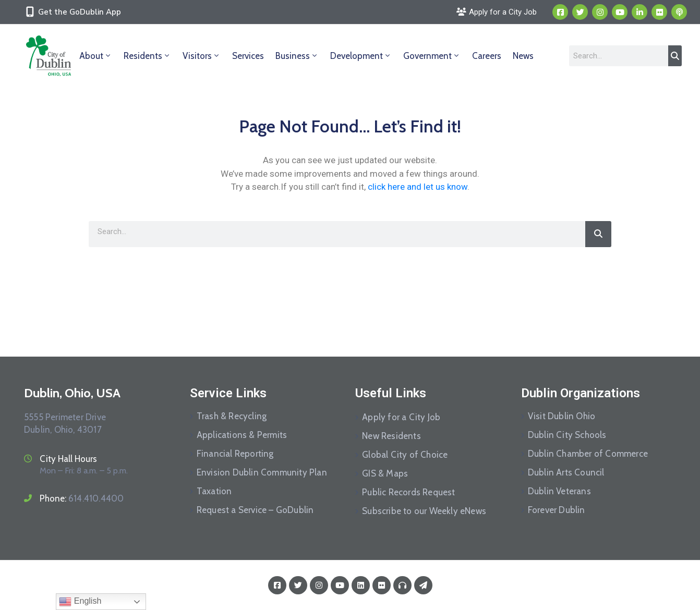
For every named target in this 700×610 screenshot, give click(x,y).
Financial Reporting (235, 454)
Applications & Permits (242, 435)
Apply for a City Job (401, 417)
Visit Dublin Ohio (562, 416)
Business (297, 56)
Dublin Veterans (559, 491)
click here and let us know (418, 187)
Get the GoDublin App (80, 12)
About (96, 56)
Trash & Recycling (232, 416)
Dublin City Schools (567, 435)
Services (248, 56)
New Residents (391, 436)
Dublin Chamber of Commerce (588, 454)
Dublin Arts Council (566, 472)
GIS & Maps (385, 473)
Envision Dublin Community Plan (262, 472)
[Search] (675, 56)
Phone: (82, 498)
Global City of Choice (405, 455)
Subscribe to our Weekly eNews (424, 511)
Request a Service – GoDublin (255, 510)
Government (432, 56)
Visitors (202, 56)
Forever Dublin (557, 510)
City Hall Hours (68, 459)
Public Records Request (408, 492)
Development (361, 56)
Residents (147, 56)
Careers (487, 56)
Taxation (214, 491)
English (80, 602)
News (523, 56)
